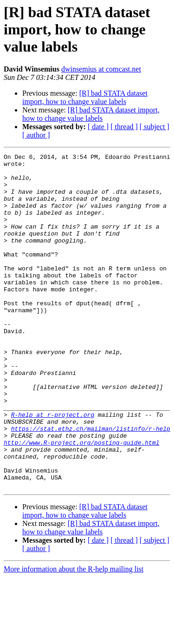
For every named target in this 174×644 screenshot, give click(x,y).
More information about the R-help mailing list (74, 636)
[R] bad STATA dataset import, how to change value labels (85, 97)
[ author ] (36, 135)
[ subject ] (155, 127)
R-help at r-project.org (53, 467)
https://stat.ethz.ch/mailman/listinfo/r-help (91, 484)
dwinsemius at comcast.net (101, 69)
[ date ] (98, 127)
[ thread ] (124, 127)
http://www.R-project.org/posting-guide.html (81, 501)
